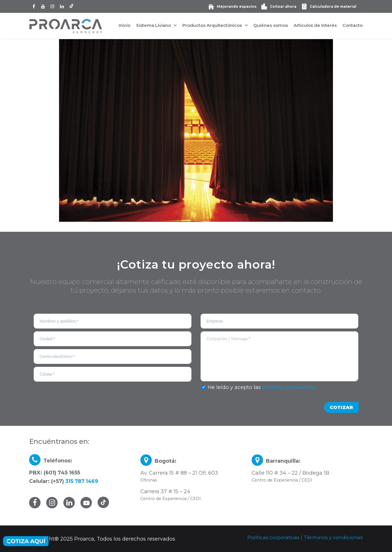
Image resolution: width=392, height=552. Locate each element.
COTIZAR (341, 407)
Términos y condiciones (333, 537)
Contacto (352, 25)
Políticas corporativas (271, 537)
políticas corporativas (289, 387)
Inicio (125, 25)
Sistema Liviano (153, 25)
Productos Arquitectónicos (212, 25)
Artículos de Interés (315, 25)
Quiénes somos (271, 25)
